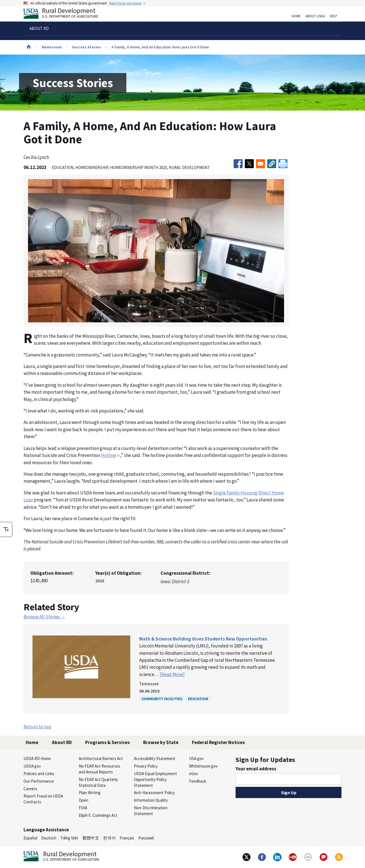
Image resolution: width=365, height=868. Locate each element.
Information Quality (151, 800)
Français (127, 838)
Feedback (198, 781)
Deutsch (49, 838)
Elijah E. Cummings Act (98, 815)
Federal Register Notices (218, 742)
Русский (146, 838)
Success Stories (87, 47)
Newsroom (52, 47)
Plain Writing (90, 793)
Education (198, 699)
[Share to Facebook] (238, 164)
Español (30, 838)
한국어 (109, 838)
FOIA (83, 808)
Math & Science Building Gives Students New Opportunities (203, 639)
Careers (30, 789)
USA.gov (196, 758)
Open (83, 800)
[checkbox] (6, 529)
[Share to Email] (261, 164)
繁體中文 (91, 838)
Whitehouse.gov (203, 766)
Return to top (37, 727)
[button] (272, 164)
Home (296, 16)
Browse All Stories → (45, 617)
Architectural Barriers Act (101, 758)
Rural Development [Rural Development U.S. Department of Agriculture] (66, 14)
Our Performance (39, 781)
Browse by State (161, 742)
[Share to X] (249, 164)
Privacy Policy (146, 766)
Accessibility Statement (155, 758)
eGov (194, 774)
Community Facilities (162, 699)
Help (333, 16)
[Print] (283, 164)
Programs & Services (107, 742)
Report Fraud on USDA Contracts (43, 799)
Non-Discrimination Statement (151, 811)
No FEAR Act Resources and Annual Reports (99, 769)
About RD (62, 742)
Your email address (256, 769)
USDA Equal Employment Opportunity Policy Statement (155, 779)
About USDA (315, 16)
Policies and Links (39, 774)
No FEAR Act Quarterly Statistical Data (98, 782)
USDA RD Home (37, 758)
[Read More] (172, 674)
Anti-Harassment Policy (154, 793)
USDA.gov (32, 766)
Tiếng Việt (69, 838)
